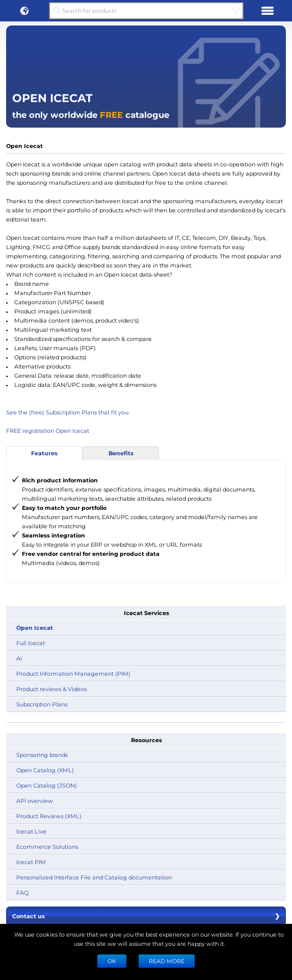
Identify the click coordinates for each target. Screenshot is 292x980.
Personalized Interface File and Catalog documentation (94, 877)
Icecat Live (31, 831)
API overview (35, 801)
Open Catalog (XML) (45, 770)
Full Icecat (31, 643)
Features (44, 453)
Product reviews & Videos (51, 689)
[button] (24, 11)
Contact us (146, 916)
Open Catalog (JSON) (47, 785)
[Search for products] (146, 11)
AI (19, 658)
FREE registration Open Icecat (48, 431)
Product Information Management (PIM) (73, 673)
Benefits (121, 453)
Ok (112, 961)
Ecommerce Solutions (47, 847)
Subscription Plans (42, 704)
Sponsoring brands (42, 755)
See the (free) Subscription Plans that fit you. (68, 412)
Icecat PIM (31, 862)
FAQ (22, 892)
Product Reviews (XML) (49, 816)
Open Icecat (35, 628)
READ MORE (167, 961)
